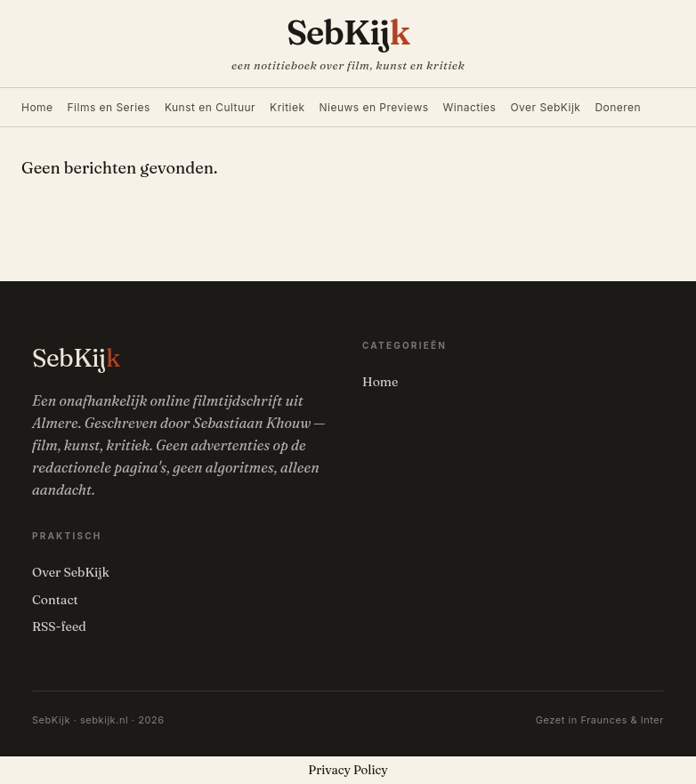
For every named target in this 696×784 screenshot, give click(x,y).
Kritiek (287, 107)
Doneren (618, 107)
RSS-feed (59, 626)
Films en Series (109, 107)
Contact (55, 600)
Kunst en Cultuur (210, 107)
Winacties (470, 107)
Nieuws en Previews (374, 107)
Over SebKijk (545, 107)
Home (37, 107)
